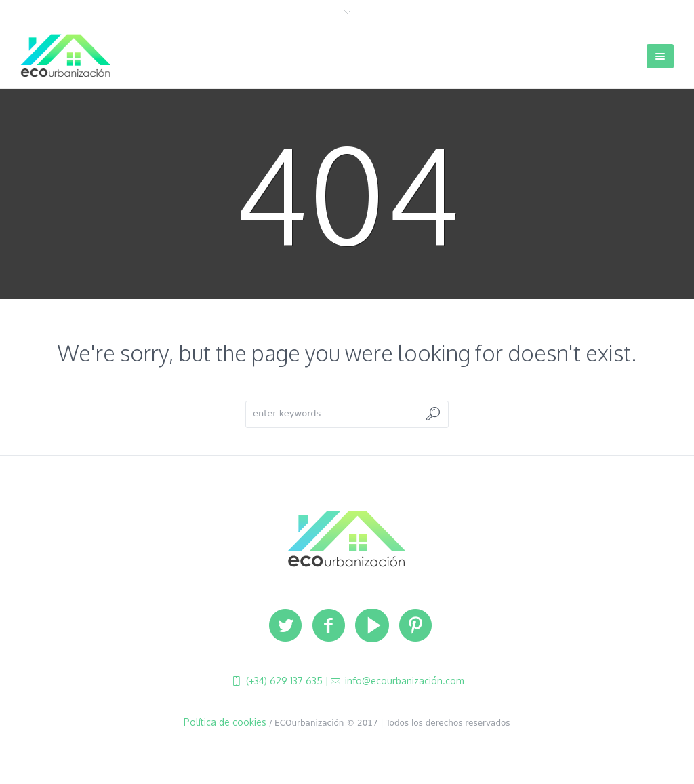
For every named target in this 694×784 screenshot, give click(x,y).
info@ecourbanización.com (403, 681)
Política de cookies (225, 722)
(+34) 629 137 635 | (286, 681)
